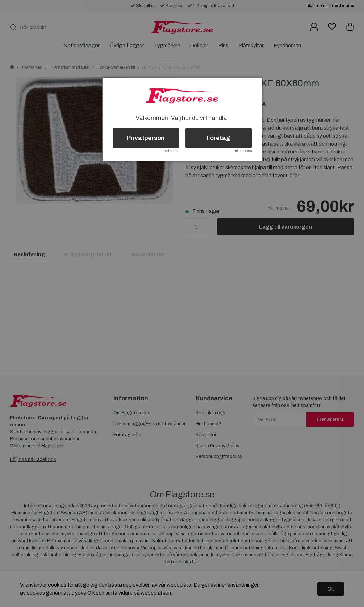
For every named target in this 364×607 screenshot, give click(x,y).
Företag (218, 138)
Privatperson (146, 138)
